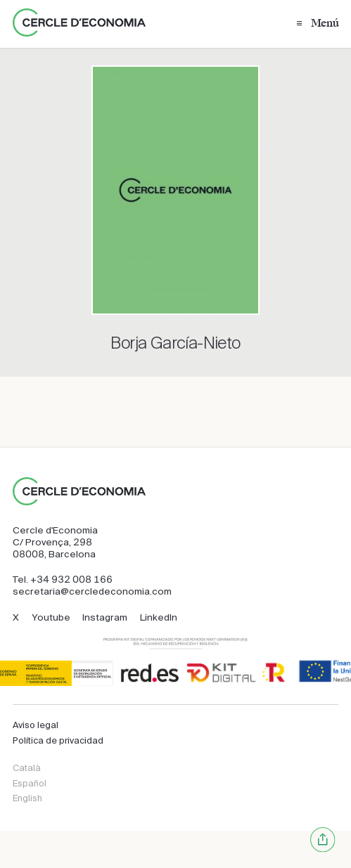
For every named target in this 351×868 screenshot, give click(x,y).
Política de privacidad (58, 740)
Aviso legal (36, 725)
